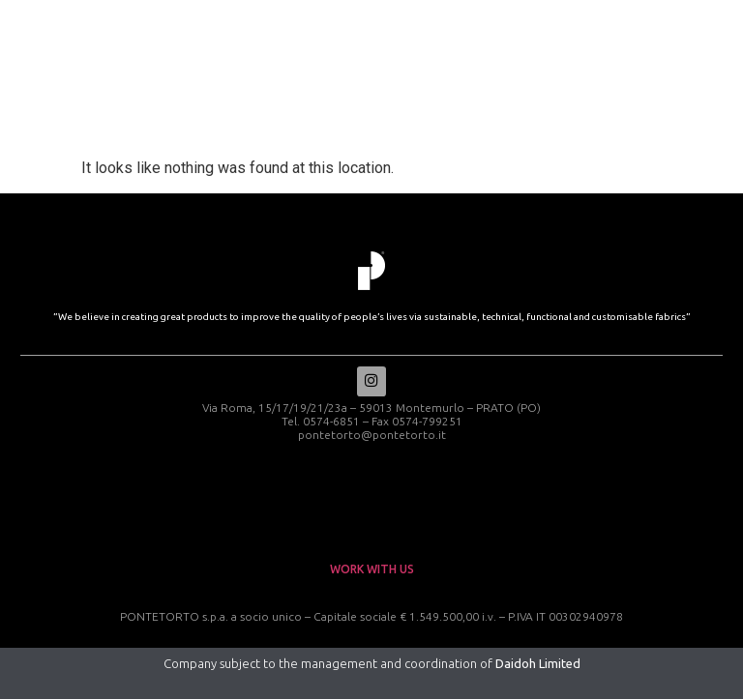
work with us (372, 570)
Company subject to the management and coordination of (372, 664)
